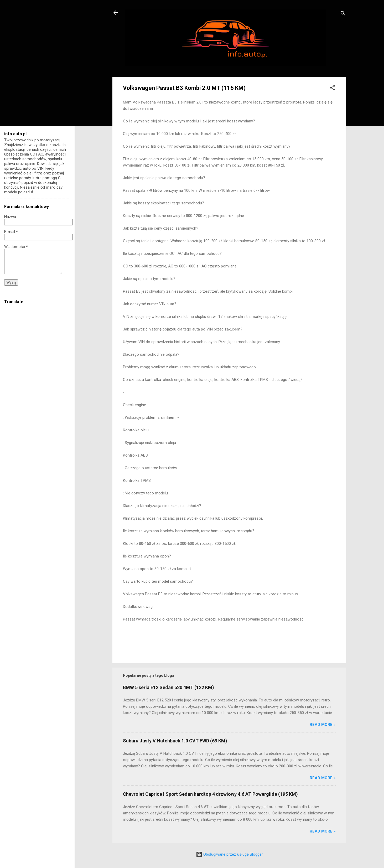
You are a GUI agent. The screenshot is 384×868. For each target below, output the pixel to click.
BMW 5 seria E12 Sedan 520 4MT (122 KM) (168, 687)
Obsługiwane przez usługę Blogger (229, 854)
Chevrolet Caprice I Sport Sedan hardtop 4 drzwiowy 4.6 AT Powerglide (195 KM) (210, 794)
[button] (333, 89)
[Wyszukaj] (343, 14)
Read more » (323, 725)
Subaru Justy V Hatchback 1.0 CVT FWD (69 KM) (175, 741)
